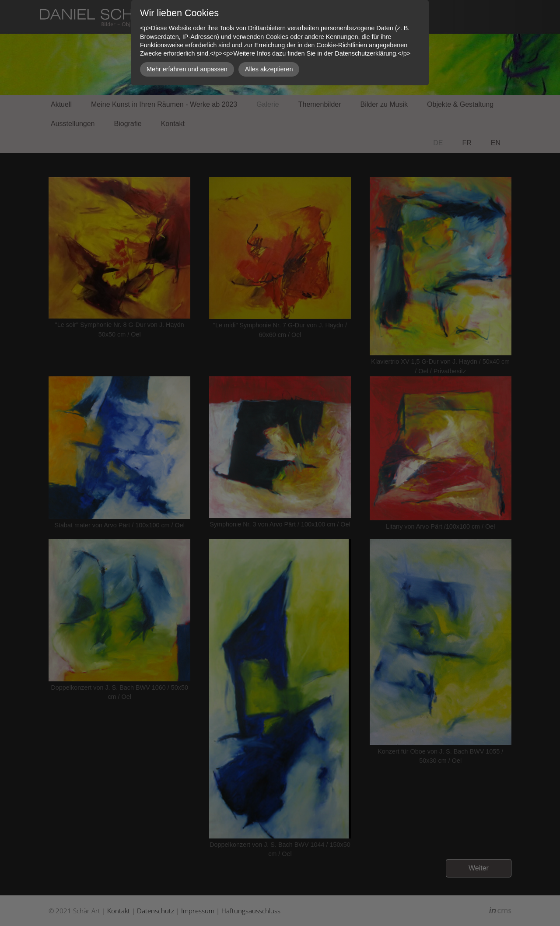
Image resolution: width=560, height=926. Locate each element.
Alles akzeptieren (269, 69)
